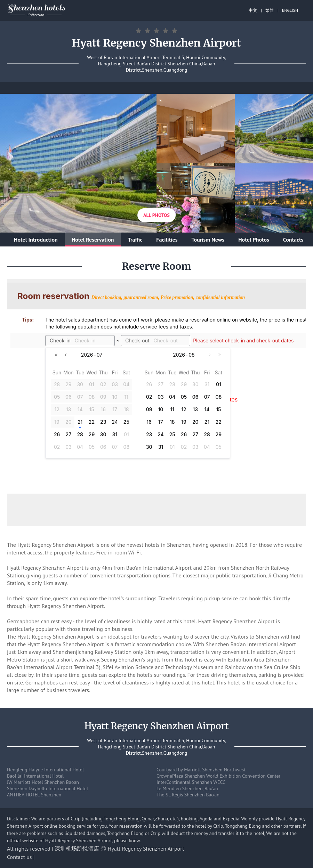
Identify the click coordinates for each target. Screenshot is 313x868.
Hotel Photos (254, 240)
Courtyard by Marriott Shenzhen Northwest (201, 770)
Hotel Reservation (93, 240)
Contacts (293, 240)
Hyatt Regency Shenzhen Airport (146, 849)
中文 (253, 10)
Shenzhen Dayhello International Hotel (47, 788)
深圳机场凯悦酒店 (77, 849)
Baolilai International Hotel (35, 776)
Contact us (19, 857)
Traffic (135, 240)
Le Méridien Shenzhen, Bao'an (187, 788)
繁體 (270, 10)
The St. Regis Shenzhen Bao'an (188, 795)
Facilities (167, 240)
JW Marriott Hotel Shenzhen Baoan (43, 782)
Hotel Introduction (36, 240)
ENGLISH (290, 10)
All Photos (156, 215)
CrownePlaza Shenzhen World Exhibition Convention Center (218, 776)
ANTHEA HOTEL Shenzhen (34, 795)
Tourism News (208, 240)
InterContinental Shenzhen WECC (191, 782)
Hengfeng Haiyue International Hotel (45, 770)
